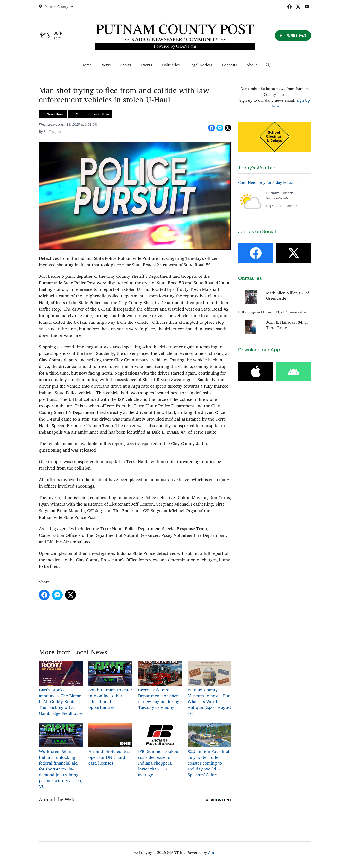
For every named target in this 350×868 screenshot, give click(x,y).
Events (146, 65)
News (106, 65)
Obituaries (171, 65)
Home (87, 65)
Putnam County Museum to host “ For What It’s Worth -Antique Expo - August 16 (210, 689)
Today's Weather (257, 168)
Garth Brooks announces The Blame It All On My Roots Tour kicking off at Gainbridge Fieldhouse (61, 689)
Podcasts (230, 65)
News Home (56, 114)
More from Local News (92, 114)
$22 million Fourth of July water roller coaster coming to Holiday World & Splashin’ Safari (210, 750)
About (252, 65)
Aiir (211, 852)
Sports (126, 65)
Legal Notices (201, 65)
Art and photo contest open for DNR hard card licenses (110, 745)
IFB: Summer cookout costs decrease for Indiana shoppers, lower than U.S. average (160, 750)
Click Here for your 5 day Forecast (268, 182)
